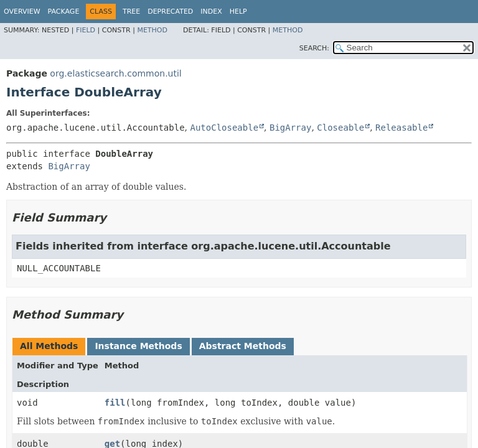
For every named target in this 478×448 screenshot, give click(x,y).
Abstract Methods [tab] (243, 346)
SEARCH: (314, 48)
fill (115, 403)
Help (238, 12)
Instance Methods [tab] (138, 346)
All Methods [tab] (49, 346)
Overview (22, 12)
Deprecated (170, 12)
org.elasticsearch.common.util (115, 73)
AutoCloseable (224, 128)
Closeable (340, 128)
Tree (131, 12)
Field (86, 30)
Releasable (401, 128)
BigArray (290, 128)
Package (64, 12)
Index (211, 12)
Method (152, 30)
